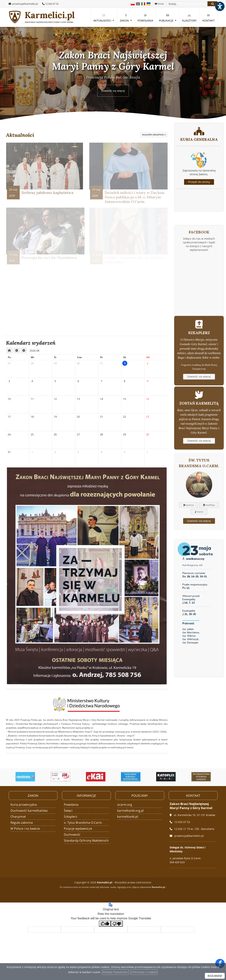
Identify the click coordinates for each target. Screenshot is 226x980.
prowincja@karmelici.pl (25, 4)
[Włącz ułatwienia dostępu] (220, 6)
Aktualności (103, 18)
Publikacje (167, 18)
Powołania (145, 18)
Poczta (159, 4)
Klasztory (189, 18)
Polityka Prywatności (115, 972)
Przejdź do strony (199, 182)
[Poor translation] (117, 924)
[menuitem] (104, 17)
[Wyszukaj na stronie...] (187, 4)
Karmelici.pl (42, 17)
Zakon (125, 18)
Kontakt (208, 18)
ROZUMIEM (215, 976)
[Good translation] (105, 924)
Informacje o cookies (144, 972)
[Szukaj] (213, 4)
